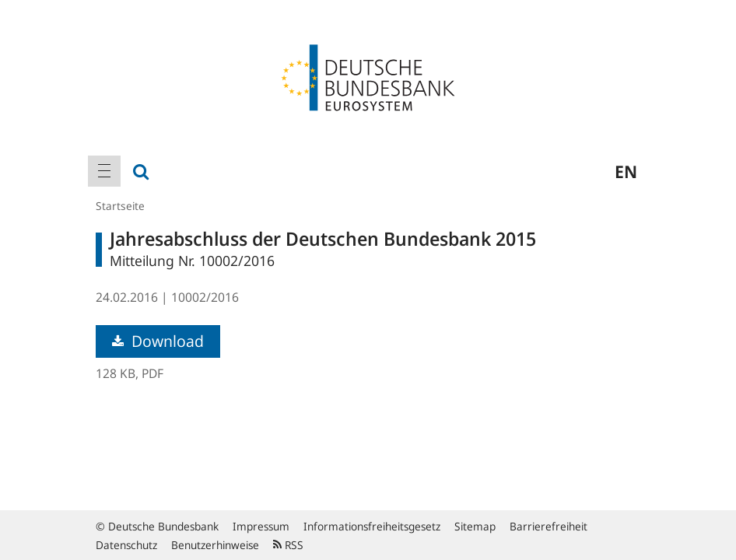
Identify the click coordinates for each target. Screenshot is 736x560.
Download (158, 341)
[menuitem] (104, 171)
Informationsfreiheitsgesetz (372, 526)
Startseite (120, 206)
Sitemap (475, 526)
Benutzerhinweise (215, 545)
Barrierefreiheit (548, 526)
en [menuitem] (626, 171)
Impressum (261, 526)
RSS (288, 545)
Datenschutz (126, 545)
